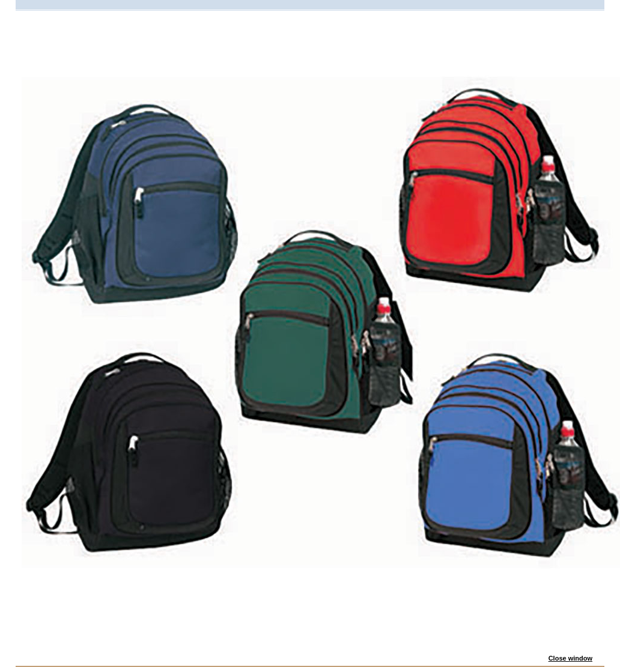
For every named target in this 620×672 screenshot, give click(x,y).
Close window (570, 658)
